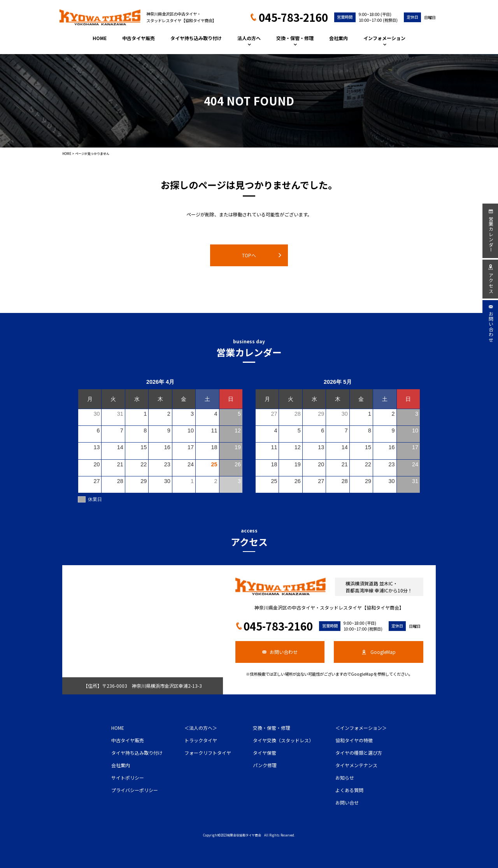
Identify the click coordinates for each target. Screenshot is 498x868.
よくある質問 (349, 790)
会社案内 (338, 38)
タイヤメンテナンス (356, 765)
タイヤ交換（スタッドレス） (283, 740)
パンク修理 (265, 765)
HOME (100, 38)
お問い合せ (347, 802)
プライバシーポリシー (135, 790)
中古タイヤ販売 (139, 38)
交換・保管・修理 (295, 40)
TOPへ (262, 255)
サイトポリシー (128, 778)
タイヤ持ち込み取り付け (196, 38)
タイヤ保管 (265, 753)
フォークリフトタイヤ (208, 753)
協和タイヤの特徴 (354, 740)
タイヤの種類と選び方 (359, 753)
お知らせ (345, 778)
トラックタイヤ (201, 740)
